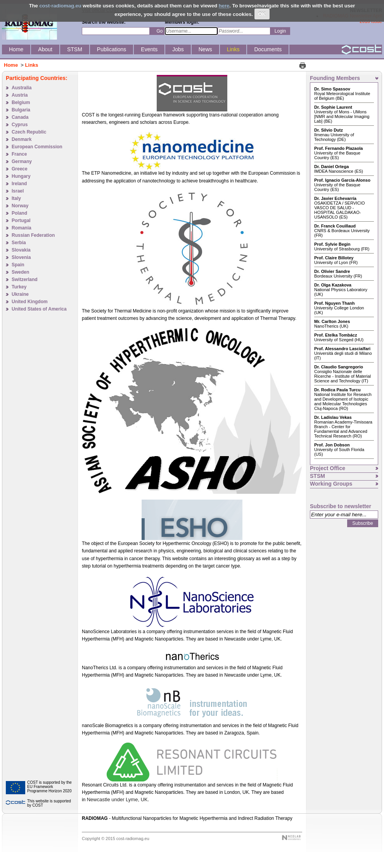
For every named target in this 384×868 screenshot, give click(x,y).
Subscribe (362, 523)
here (224, 6)
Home (11, 65)
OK (262, 14)
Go (159, 31)
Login (280, 31)
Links (32, 65)
